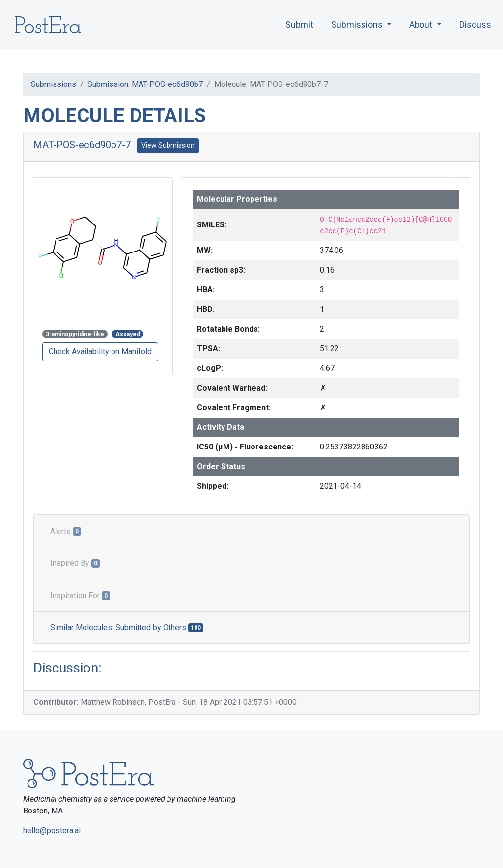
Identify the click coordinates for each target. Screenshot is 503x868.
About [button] (422, 24)
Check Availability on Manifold (100, 351)
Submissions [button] (358, 24)
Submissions (54, 84)
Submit (299, 24)
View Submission (168, 145)
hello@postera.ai (52, 830)
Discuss (475, 24)
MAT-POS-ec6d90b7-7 (82, 145)
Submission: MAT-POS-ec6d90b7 (145, 84)
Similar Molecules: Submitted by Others (127, 628)
